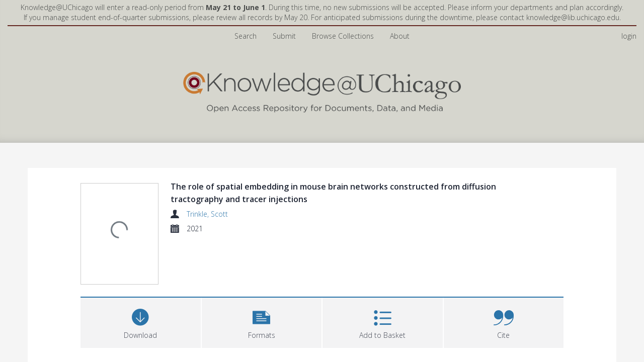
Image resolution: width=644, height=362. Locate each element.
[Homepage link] (322, 90)
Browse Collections (343, 36)
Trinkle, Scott (207, 214)
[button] (262, 322)
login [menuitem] (629, 36)
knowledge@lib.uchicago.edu (573, 17)
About (400, 36)
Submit (284, 36)
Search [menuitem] (246, 36)
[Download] (141, 322)
